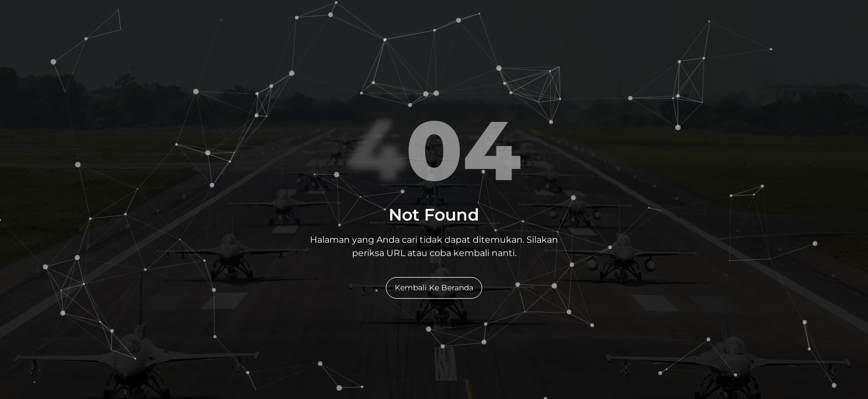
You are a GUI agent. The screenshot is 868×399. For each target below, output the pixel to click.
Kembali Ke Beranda (434, 288)
